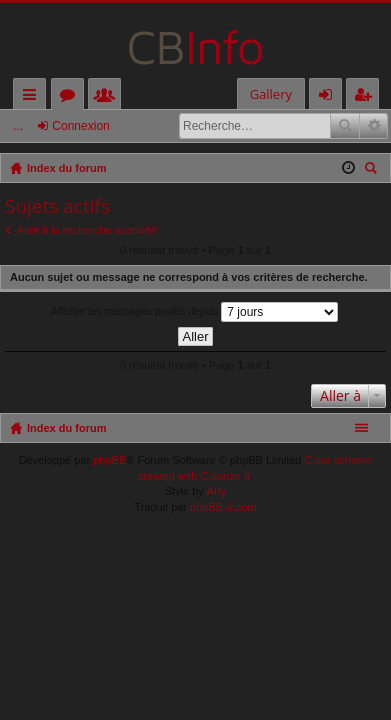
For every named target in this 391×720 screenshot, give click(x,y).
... (18, 126)
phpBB (109, 460)
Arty (217, 491)
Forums (71, 97)
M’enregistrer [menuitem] (367, 97)
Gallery (271, 94)
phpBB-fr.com (223, 507)
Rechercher (345, 126)
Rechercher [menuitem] (373, 170)
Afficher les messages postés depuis (195, 312)
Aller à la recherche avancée (86, 230)
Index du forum (66, 428)
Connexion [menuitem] (330, 97)
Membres (108, 97)
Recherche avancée (373, 126)
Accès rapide (33, 97)
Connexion (80, 126)
